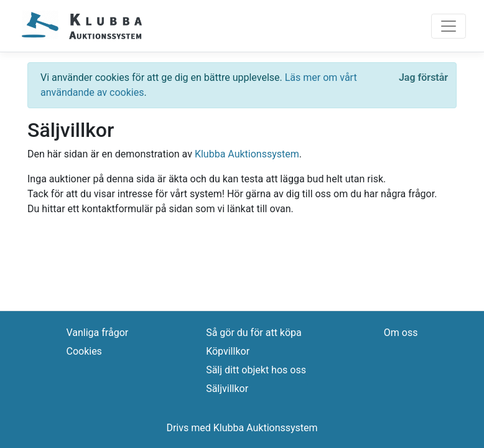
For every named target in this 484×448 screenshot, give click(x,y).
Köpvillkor (228, 351)
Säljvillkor (227, 389)
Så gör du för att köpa (254, 333)
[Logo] (82, 26)
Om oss (401, 333)
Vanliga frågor (97, 333)
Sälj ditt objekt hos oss (256, 370)
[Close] (423, 78)
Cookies (84, 351)
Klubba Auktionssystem (247, 154)
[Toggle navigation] (449, 26)
